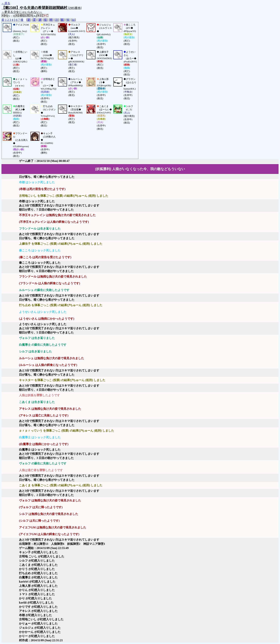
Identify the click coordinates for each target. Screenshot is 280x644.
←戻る (6, 3)
